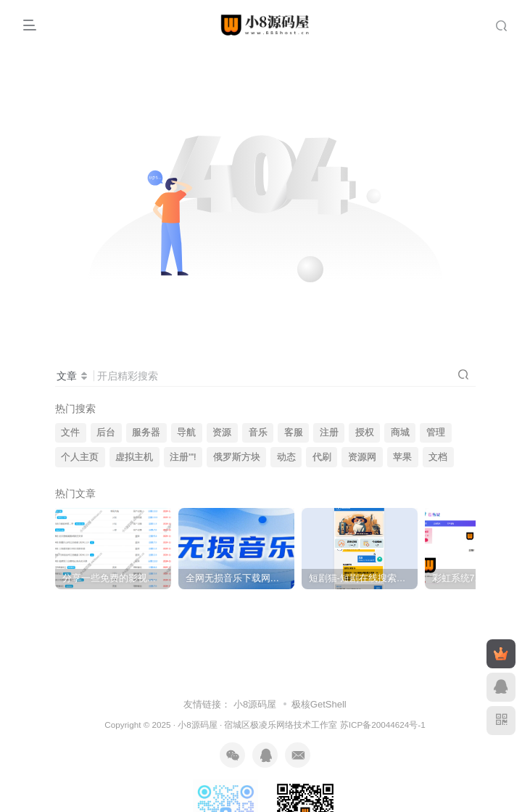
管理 (436, 432)
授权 (365, 432)
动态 (286, 457)
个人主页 (80, 457)
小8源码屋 (255, 704)
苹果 (402, 457)
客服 (294, 432)
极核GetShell (319, 704)
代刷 (322, 457)
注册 (329, 432)
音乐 (258, 432)
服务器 (146, 432)
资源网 (362, 457)
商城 (400, 432)
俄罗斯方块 (237, 457)
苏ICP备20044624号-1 (383, 725)
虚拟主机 (134, 457)
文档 (438, 457)
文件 (70, 432)
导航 (186, 432)
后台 (106, 432)
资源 (222, 432)
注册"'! (183, 457)
